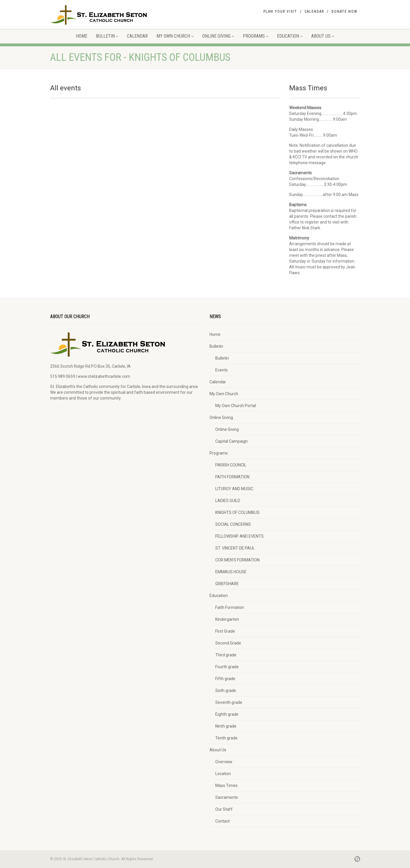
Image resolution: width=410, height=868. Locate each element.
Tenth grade (226, 738)
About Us (323, 36)
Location (223, 774)
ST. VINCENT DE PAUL (235, 548)
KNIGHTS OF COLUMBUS (237, 512)
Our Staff (224, 809)
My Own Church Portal (236, 406)
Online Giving (218, 36)
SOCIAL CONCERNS (233, 524)
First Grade (225, 631)
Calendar (314, 12)
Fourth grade (227, 667)
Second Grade (228, 643)
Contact (223, 821)
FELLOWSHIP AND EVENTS (239, 536)
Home (82, 36)
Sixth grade (226, 691)
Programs (256, 36)
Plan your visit (280, 12)
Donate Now (344, 12)
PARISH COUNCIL (231, 465)
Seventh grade (229, 702)
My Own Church (175, 36)
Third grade (226, 655)
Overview (224, 762)
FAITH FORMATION (232, 477)
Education (290, 36)
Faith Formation (230, 607)
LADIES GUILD (228, 501)
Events (222, 370)
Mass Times (226, 785)
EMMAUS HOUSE (231, 572)
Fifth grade (225, 679)
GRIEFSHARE (227, 584)
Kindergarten (227, 619)
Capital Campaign (232, 441)
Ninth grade (226, 726)
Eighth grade (227, 714)
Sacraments (227, 797)
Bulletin (107, 36)
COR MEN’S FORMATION (237, 560)
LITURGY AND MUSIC (234, 489)
